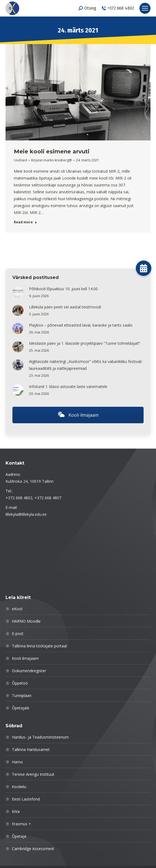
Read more (25, 222)
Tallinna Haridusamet (31, 749)
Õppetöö (20, 683)
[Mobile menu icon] (145, 8)
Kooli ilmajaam (78, 415)
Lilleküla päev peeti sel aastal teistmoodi (65, 307)
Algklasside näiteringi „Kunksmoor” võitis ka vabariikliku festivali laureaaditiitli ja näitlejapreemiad (85, 365)
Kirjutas (51, 160)
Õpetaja (19, 836)
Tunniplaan (22, 695)
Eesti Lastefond (26, 799)
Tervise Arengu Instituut (33, 774)
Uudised (20, 160)
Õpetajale (21, 708)
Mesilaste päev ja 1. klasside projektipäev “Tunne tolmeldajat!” (85, 343)
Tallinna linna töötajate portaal (39, 646)
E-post (18, 634)
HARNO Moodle (26, 621)
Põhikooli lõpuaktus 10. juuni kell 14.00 (63, 289)
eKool (17, 609)
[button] (144, 268)
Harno (17, 762)
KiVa (16, 811)
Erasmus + (21, 824)
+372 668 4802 (118, 8)
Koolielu (19, 787)
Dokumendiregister (29, 671)
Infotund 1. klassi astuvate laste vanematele (68, 386)
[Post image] (18, 292)
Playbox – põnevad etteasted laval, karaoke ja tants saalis (81, 325)
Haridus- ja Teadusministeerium (40, 737)
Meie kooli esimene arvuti (52, 151)
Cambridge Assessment (33, 849)
